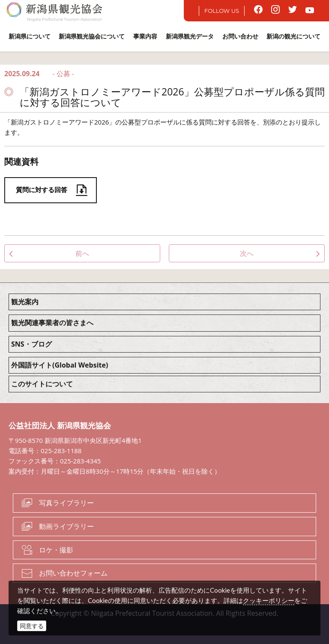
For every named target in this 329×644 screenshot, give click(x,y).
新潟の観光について (293, 36)
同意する (32, 626)
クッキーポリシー (269, 600)
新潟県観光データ (190, 36)
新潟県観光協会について (92, 36)
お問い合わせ (240, 36)
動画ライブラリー (66, 526)
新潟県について (30, 36)
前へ (82, 253)
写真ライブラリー (66, 503)
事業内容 (145, 36)
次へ (247, 253)
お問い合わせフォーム (73, 573)
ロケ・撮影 (56, 550)
